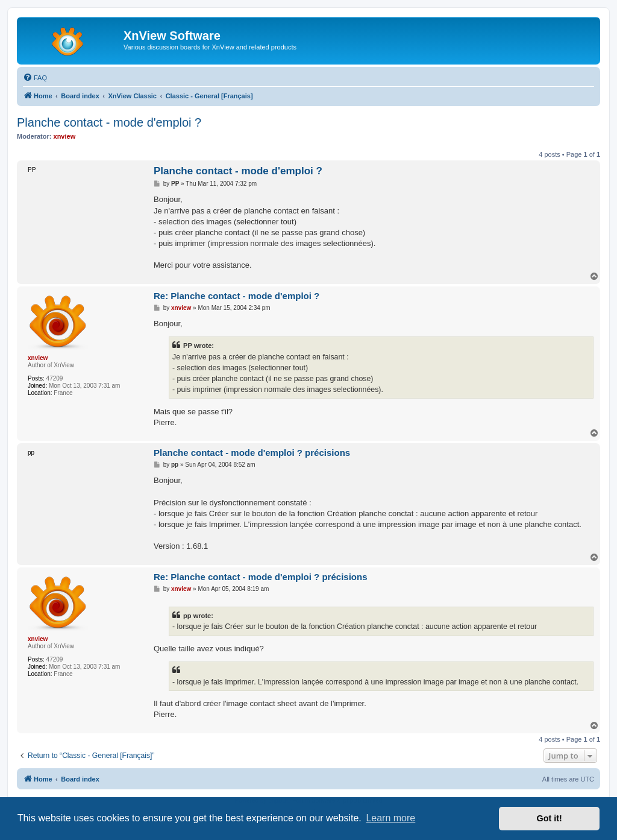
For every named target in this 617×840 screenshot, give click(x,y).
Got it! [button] (550, 818)
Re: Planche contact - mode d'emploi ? (236, 296)
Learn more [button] (390, 818)
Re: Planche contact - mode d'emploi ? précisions (260, 577)
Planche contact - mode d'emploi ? (109, 122)
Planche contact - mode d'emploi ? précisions (252, 453)
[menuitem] (35, 78)
